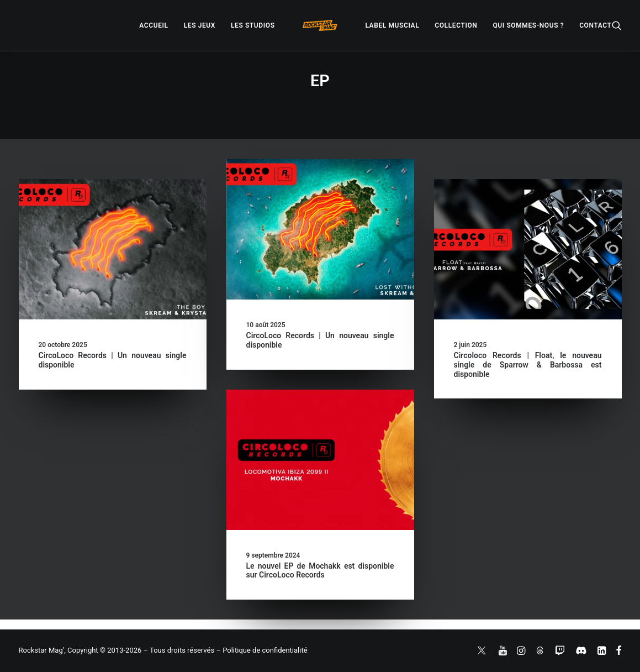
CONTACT (595, 25)
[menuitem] (154, 25)
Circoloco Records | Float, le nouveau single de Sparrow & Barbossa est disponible (528, 365)
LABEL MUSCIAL (392, 25)
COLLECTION (456, 25)
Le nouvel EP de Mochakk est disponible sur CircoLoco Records (320, 571)
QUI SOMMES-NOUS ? (528, 25)
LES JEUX (200, 25)
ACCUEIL (154, 25)
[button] (617, 25)
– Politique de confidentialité (261, 650)
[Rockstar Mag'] (320, 25)
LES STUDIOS (253, 25)
